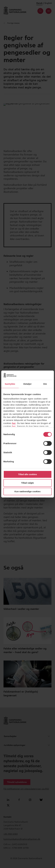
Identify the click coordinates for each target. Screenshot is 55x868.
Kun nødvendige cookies (28, 491)
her (14, 423)
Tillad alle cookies (27, 474)
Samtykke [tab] (10, 384)
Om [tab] (45, 384)
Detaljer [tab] (28, 384)
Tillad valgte (27, 483)
